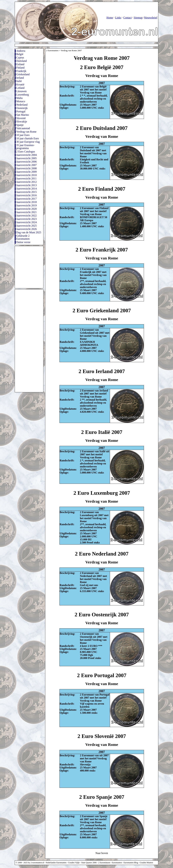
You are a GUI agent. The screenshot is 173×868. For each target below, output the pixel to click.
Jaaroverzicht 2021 (26, 212)
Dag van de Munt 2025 (29, 232)
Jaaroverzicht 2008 (26, 168)
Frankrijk (21, 71)
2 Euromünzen (104, 863)
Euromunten (117, 863)
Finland (20, 68)
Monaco (21, 101)
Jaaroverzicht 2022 (26, 216)
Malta (19, 98)
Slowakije (22, 122)
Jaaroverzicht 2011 (26, 178)
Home (110, 18)
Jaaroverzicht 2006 (26, 162)
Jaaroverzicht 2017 (26, 199)
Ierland (20, 78)
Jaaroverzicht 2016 (26, 195)
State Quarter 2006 (89, 863)
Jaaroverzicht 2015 (26, 192)
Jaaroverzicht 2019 (26, 205)
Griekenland (23, 74)
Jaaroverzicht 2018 (26, 202)
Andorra (21, 51)
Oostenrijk (22, 108)
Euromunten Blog (131, 863)
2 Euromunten (52, 51)
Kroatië (20, 84)
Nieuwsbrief (151, 18)
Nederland (22, 105)
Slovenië (21, 118)
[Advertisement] (76, 45)
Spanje (20, 125)
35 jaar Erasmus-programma (25, 147)
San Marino (23, 115)
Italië (19, 81)
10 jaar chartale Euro (28, 138)
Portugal (21, 111)
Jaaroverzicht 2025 (26, 226)
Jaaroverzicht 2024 (26, 222)
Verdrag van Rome (26, 132)
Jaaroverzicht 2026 (26, 229)
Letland (20, 88)
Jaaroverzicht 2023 (26, 219)
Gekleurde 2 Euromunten (23, 237)
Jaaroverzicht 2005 (26, 158)
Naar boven (102, 853)
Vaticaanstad (23, 128)
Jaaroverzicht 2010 (26, 175)
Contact (128, 18)
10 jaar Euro (23, 135)
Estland (20, 64)
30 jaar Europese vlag (28, 142)
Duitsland (21, 61)
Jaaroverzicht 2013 (26, 185)
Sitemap (138, 18)
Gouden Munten (146, 863)
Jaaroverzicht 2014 (26, 189)
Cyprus (20, 58)
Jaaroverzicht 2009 (26, 172)
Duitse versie (23, 242)
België (20, 54)
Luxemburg (22, 95)
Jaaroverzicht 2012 (26, 182)
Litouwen (21, 91)
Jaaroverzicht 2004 (26, 155)
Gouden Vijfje (74, 863)
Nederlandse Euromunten (56, 863)
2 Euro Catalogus (26, 152)
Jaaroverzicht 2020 (26, 209)
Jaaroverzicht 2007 (26, 165)
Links (118, 18)
